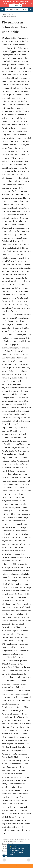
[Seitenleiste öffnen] (16, 866)
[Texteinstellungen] (31, 10)
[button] (31, 4)
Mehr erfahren (22, 3)
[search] (15, 10)
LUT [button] (26, 10)
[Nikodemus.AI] (4, 855)
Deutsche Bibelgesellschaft (10, 16)
